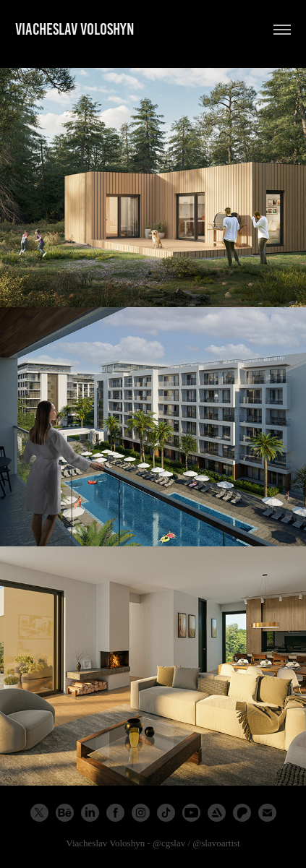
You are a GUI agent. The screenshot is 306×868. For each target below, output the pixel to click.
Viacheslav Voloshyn (75, 29)
